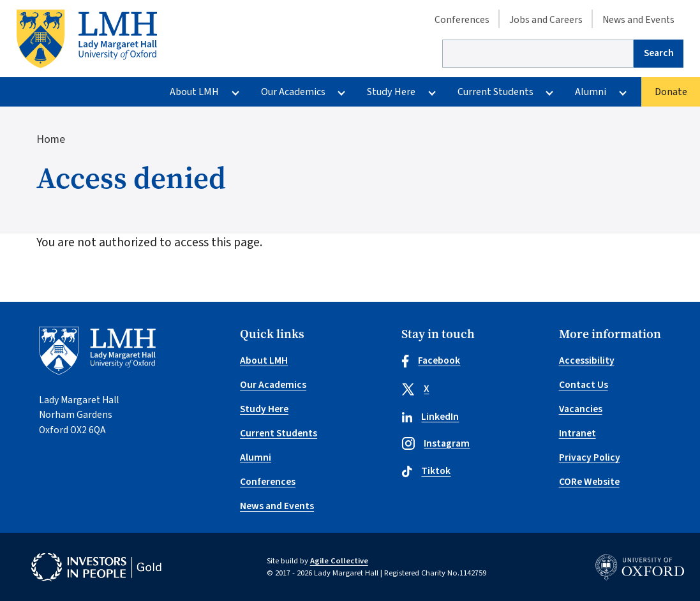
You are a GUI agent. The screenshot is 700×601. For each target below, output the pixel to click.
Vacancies (581, 409)
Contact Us (584, 385)
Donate (671, 92)
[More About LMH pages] (235, 92)
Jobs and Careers (546, 19)
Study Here (391, 92)
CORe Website (589, 482)
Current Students (495, 92)
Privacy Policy (590, 457)
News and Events (638, 19)
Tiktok (426, 471)
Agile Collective (339, 561)
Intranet (577, 433)
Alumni (591, 92)
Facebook (431, 360)
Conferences (462, 19)
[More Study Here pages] (432, 92)
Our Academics (293, 92)
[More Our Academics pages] (342, 92)
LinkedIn (430, 417)
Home (51, 139)
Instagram (436, 443)
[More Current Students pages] (550, 92)
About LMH (194, 92)
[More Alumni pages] (622, 92)
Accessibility (587, 360)
